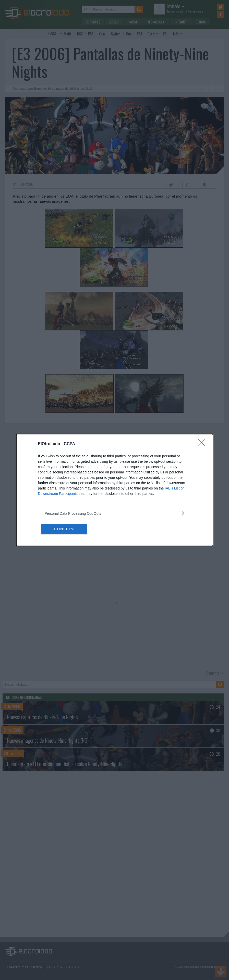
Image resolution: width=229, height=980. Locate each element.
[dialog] (115, 490)
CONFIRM (65, 529)
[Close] (203, 444)
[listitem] (115, 513)
